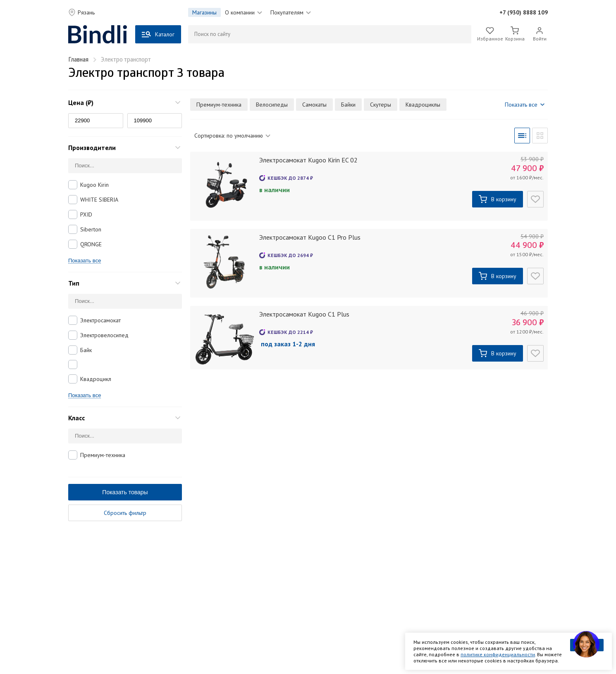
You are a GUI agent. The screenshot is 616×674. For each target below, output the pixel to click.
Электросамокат (100, 320)
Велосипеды (272, 105)
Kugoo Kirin (94, 185)
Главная (78, 60)
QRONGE (91, 244)
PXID (86, 214)
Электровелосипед (104, 335)
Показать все (85, 261)
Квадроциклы (423, 105)
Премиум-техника (103, 455)
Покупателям (291, 12)
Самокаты (314, 105)
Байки (348, 105)
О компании (244, 12)
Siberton (91, 229)
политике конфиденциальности (498, 654)
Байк (86, 350)
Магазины (204, 12)
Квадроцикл (96, 379)
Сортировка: (232, 136)
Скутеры (381, 105)
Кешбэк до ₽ (290, 178)
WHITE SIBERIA (99, 200)
